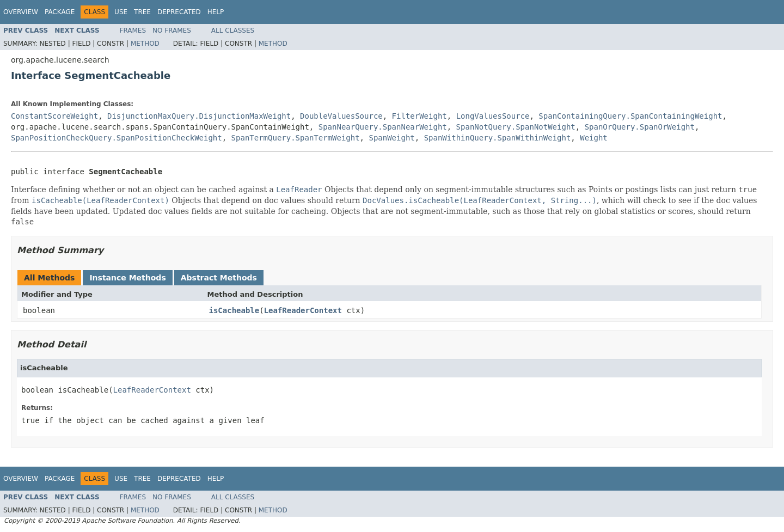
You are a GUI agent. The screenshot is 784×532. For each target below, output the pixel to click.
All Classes (233, 30)
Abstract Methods (219, 278)
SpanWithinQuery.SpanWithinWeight (498, 138)
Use (121, 12)
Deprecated (179, 12)
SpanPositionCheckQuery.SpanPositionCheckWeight (117, 138)
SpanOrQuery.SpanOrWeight (640, 127)
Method (145, 44)
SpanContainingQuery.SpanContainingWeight (630, 116)
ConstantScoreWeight (54, 116)
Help (216, 12)
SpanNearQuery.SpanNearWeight (383, 127)
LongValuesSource (493, 116)
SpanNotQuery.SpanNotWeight (516, 127)
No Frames (172, 30)
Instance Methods (127, 278)
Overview (21, 12)
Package (60, 12)
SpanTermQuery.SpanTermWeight (296, 138)
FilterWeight (419, 116)
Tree (142, 12)
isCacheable (234, 310)
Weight (594, 138)
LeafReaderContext (303, 310)
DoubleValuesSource (341, 116)
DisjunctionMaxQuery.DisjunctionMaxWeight (199, 116)
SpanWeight (391, 138)
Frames (133, 30)
